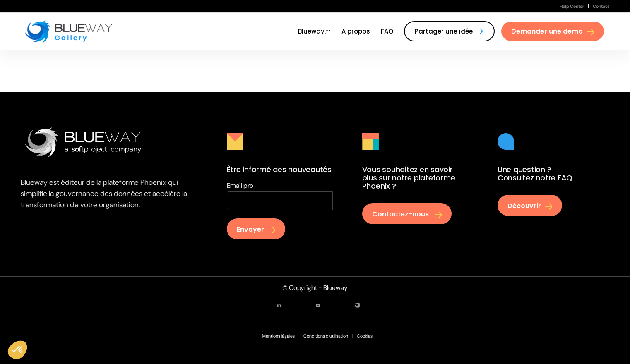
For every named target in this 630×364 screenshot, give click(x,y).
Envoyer (250, 229)
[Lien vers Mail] (357, 305)
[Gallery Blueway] (69, 31)
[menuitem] (572, 6)
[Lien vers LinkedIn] (279, 305)
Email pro (240, 186)
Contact (601, 6)
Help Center (572, 6)
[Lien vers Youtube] (318, 305)
